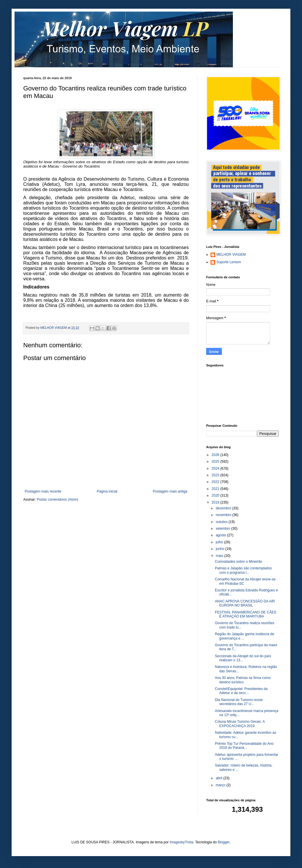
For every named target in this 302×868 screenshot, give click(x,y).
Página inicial (107, 491)
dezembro (224, 508)
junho (221, 549)
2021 (216, 489)
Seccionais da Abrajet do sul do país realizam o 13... (243, 658)
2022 (216, 482)
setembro (223, 529)
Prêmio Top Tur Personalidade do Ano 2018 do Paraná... (244, 746)
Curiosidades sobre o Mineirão (239, 562)
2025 (216, 462)
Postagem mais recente (43, 491)
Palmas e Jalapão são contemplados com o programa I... (243, 570)
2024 (216, 468)
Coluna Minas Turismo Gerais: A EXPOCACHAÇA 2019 (240, 724)
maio (220, 556)
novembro (224, 515)
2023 (216, 475)
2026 (216, 455)
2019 (216, 502)
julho (220, 542)
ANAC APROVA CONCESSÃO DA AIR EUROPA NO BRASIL (245, 603)
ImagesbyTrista (181, 842)
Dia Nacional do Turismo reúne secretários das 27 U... (239, 702)
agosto (221, 535)
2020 (216, 495)
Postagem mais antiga (170, 491)
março (221, 785)
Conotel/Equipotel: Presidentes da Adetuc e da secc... (241, 691)
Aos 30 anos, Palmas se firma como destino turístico (243, 680)
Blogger (224, 842)
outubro (222, 522)
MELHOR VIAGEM (231, 255)
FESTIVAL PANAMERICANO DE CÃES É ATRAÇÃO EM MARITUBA (246, 614)
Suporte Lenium (229, 262)
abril (220, 778)
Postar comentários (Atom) (58, 500)
